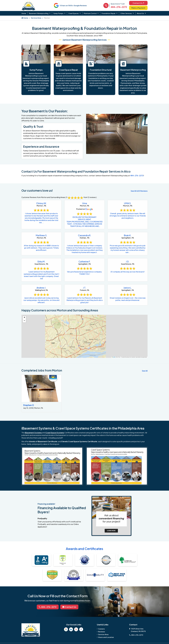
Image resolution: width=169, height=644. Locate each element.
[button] (24, 318)
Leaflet (114, 357)
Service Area (36, 18)
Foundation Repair (108, 13)
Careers (101, 629)
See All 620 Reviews (139, 191)
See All (145, 371)
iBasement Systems (33, 433)
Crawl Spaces (74, 13)
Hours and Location (106, 637)
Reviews (102, 632)
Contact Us (138, 3)
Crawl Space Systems (55, 433)
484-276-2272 (119, 7)
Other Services (126, 13)
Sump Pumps (58, 13)
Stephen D (29, 405)
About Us (140, 13)
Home (24, 13)
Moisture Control (90, 13)
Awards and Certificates (84, 549)
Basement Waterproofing (39, 13)
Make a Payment (138, 8)
